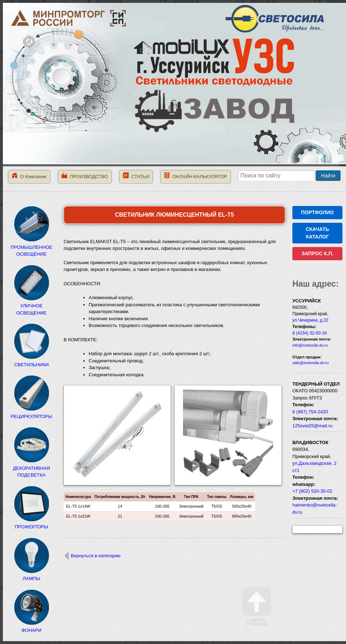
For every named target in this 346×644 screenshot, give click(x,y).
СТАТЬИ (136, 176)
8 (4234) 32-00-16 (310, 333)
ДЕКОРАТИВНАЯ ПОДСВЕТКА (31, 468)
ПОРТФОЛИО (317, 212)
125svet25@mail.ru (312, 426)
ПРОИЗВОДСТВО (85, 176)
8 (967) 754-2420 (310, 412)
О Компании (29, 176)
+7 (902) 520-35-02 (312, 491)
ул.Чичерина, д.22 (310, 320)
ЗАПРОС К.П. (317, 253)
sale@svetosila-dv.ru (310, 363)
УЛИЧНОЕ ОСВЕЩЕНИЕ (31, 306)
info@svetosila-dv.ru (310, 345)
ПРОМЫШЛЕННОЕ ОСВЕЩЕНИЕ (32, 247)
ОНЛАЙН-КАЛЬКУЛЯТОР (196, 176)
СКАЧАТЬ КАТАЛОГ (317, 233)
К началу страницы (257, 607)
